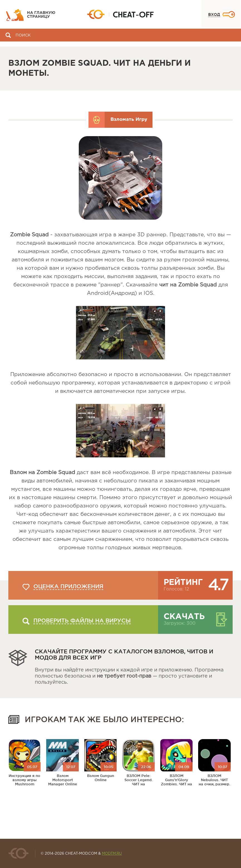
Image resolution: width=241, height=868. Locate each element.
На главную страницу (41, 15)
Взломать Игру (129, 120)
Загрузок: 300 (179, 623)
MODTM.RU (112, 854)
